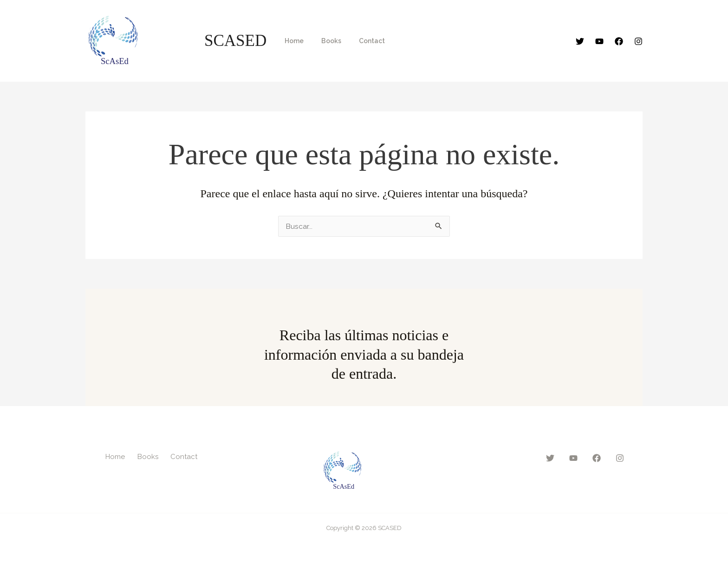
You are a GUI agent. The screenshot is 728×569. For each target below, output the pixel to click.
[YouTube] (599, 41)
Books (324, 41)
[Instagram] (638, 41)
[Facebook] (619, 41)
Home (292, 41)
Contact (360, 41)
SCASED (235, 41)
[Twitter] (580, 41)
